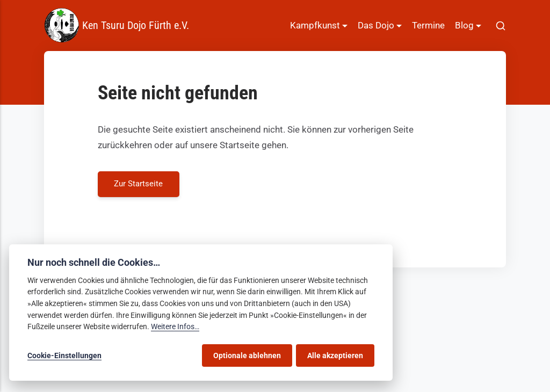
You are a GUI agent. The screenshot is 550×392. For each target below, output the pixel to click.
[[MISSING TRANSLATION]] (501, 26)
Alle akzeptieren (335, 355)
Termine (428, 26)
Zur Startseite (139, 184)
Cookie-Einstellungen (64, 355)
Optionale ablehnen (247, 355)
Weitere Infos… (175, 327)
